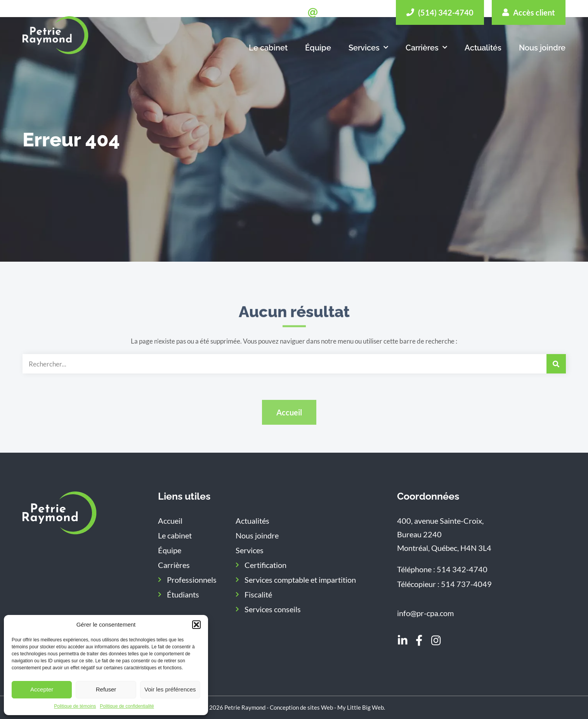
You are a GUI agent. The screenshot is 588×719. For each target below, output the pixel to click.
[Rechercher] (556, 364)
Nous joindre (542, 48)
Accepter (42, 689)
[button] (196, 625)
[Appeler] (440, 12)
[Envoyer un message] (348, 13)
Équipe (318, 48)
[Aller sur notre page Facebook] (419, 641)
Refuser (106, 689)
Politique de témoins (75, 706)
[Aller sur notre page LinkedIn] (402, 641)
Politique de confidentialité (127, 706)
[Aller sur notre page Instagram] (436, 641)
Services (368, 48)
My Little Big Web (361, 707)
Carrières (426, 48)
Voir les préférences (170, 689)
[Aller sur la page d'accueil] (60, 513)
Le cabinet (268, 48)
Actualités (483, 48)
